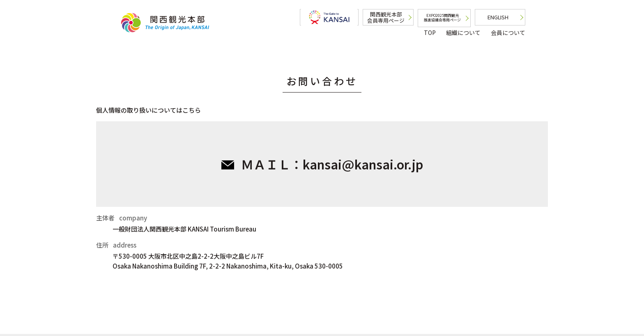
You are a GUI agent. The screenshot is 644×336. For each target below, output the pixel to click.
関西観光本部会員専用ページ (387, 17)
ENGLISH (498, 17)
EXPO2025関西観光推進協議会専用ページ (443, 18)
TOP (430, 32)
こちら (192, 110)
